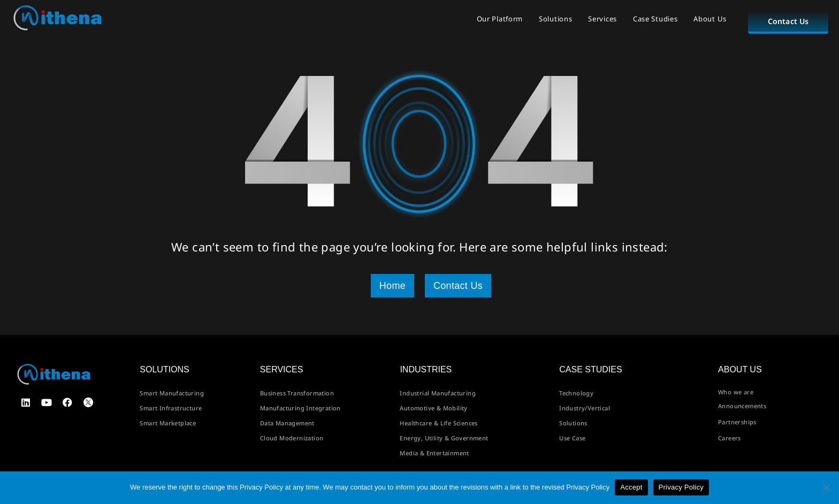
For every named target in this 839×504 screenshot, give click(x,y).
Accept (631, 487)
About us (740, 369)
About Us (710, 19)
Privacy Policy (681, 487)
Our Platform (500, 19)
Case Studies (655, 19)
